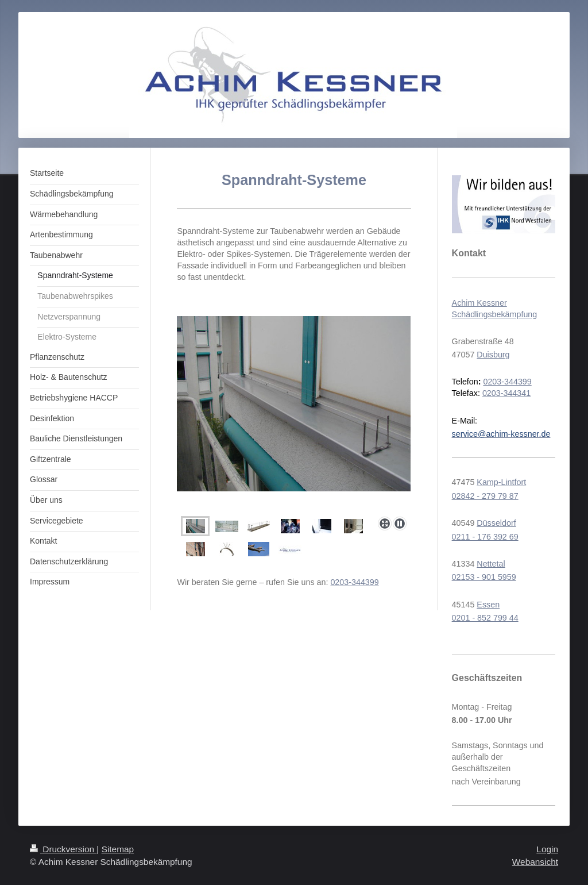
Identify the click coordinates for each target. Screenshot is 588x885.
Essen (488, 605)
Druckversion (63, 849)
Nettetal (491, 564)
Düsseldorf (496, 523)
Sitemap (118, 849)
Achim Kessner (479, 303)
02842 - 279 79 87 (485, 496)
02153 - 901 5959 (484, 577)
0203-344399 (354, 582)
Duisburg (493, 355)
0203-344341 (506, 393)
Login (547, 849)
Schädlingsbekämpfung (495, 314)
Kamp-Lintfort (501, 482)
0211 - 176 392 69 (485, 537)
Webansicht (535, 862)
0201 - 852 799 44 (485, 618)
